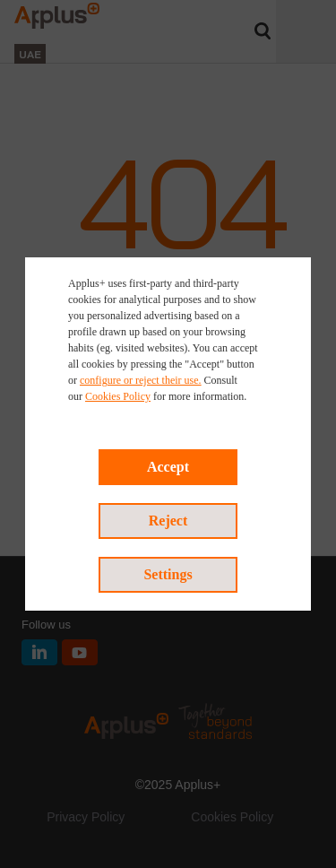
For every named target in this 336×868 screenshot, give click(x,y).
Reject (168, 521)
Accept (168, 467)
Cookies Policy (118, 396)
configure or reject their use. (141, 380)
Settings (168, 574)
